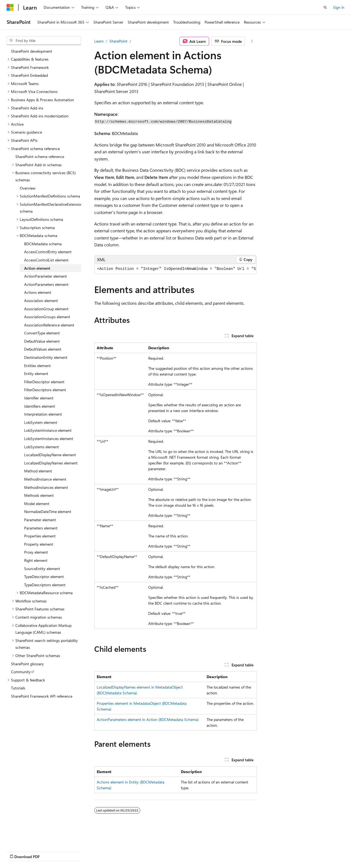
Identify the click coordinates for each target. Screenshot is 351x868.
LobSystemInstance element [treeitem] (48, 430)
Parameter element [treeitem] (40, 520)
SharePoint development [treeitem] (32, 51)
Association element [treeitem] (41, 301)
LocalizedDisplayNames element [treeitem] (51, 463)
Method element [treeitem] (38, 471)
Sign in (339, 7)
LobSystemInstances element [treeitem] (49, 439)
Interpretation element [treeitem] (43, 414)
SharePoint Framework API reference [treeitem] (42, 696)
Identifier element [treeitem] (39, 398)
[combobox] (44, 41)
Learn (99, 41)
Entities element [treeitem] (37, 366)
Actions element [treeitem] (38, 292)
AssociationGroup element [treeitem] (46, 309)
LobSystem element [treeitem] (41, 422)
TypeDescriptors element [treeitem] (45, 585)
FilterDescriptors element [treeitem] (45, 390)
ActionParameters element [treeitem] (46, 284)
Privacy (120, 851)
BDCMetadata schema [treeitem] (43, 244)
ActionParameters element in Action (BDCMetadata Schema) (148, 719)
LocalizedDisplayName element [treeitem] (50, 455)
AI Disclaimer (18, 851)
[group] (176, 269)
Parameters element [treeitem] (41, 528)
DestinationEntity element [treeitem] (46, 357)
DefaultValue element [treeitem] (42, 341)
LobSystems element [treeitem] (42, 447)
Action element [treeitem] (37, 268)
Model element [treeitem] (37, 504)
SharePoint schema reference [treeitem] (40, 157)
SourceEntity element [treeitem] (42, 569)
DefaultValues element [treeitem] (43, 349)
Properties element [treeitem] (40, 536)
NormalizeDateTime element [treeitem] (48, 511)
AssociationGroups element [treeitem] (47, 317)
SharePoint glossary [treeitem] (27, 664)
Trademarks (174, 851)
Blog (75, 851)
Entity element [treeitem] (36, 374)
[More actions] (252, 41)
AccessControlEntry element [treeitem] (48, 252)
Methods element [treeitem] (39, 495)
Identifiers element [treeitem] (40, 406)
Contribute (98, 851)
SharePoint (118, 41)
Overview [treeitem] (28, 188)
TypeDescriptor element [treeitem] (44, 577)
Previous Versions (50, 851)
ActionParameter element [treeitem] (45, 276)
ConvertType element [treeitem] (42, 333)
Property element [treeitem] (39, 544)
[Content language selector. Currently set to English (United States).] (32, 838)
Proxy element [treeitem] (36, 552)
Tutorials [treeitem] (18, 688)
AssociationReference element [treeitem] (49, 325)
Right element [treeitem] (36, 560)
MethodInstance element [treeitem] (45, 479)
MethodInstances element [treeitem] (46, 487)
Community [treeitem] (21, 672)
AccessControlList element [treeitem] (46, 260)
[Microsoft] (10, 7)
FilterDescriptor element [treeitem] (44, 382)
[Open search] (325, 7)
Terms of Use (147, 851)
